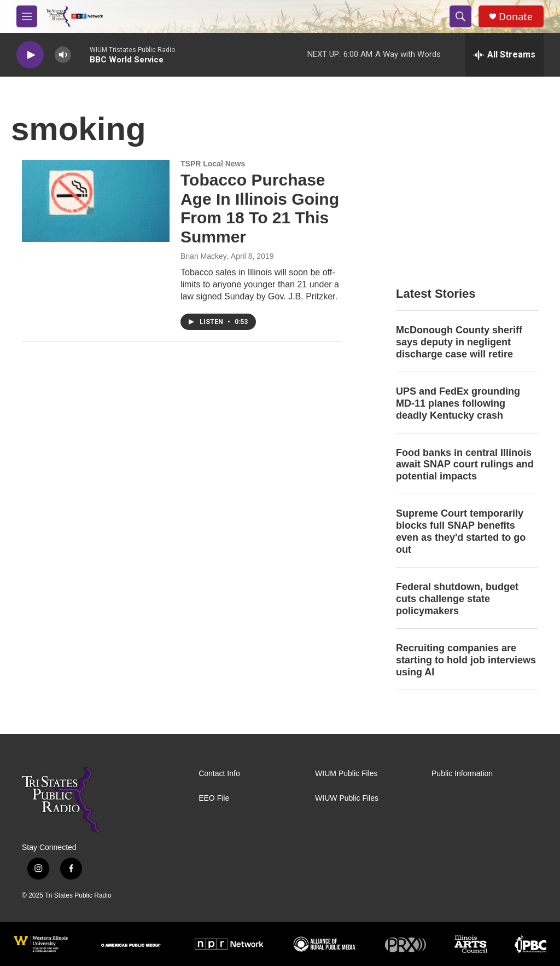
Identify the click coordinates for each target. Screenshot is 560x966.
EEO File (214, 798)
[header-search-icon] (460, 16)
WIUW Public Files (347, 798)
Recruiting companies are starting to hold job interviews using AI (466, 660)
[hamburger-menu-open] (27, 16)
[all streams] (504, 55)
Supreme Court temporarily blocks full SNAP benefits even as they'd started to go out (461, 531)
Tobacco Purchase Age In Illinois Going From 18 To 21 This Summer (260, 208)
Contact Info (219, 774)
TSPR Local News (213, 164)
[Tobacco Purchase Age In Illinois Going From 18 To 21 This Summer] (96, 201)
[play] (30, 55)
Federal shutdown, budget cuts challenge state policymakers (457, 599)
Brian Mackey (204, 256)
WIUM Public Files (346, 774)
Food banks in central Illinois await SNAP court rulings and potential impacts (465, 465)
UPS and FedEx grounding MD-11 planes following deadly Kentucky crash (458, 403)
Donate (516, 17)
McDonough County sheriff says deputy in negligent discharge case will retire (459, 342)
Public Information (462, 774)
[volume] (63, 55)
